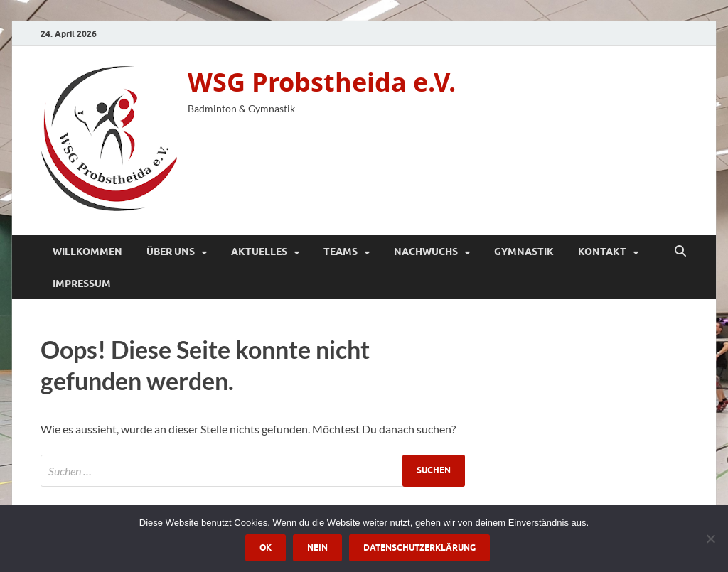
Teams (341, 252)
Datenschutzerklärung (419, 547)
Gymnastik (524, 252)
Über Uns (171, 252)
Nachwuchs (426, 252)
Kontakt (602, 252)
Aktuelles (259, 252)
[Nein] (710, 539)
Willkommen (87, 252)
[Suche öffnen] (680, 252)
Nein (317, 547)
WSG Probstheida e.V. (322, 82)
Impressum (82, 284)
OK (266, 547)
